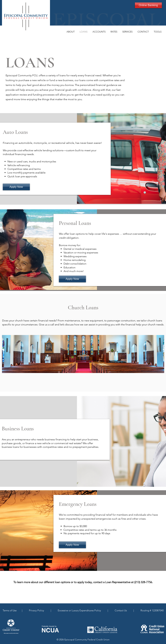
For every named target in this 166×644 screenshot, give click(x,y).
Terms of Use (10, 610)
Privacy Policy (37, 610)
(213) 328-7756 (143, 582)
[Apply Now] (16, 187)
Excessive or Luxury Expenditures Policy (79, 610)
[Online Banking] (148, 5)
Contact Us (121, 610)
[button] (71, 32)
